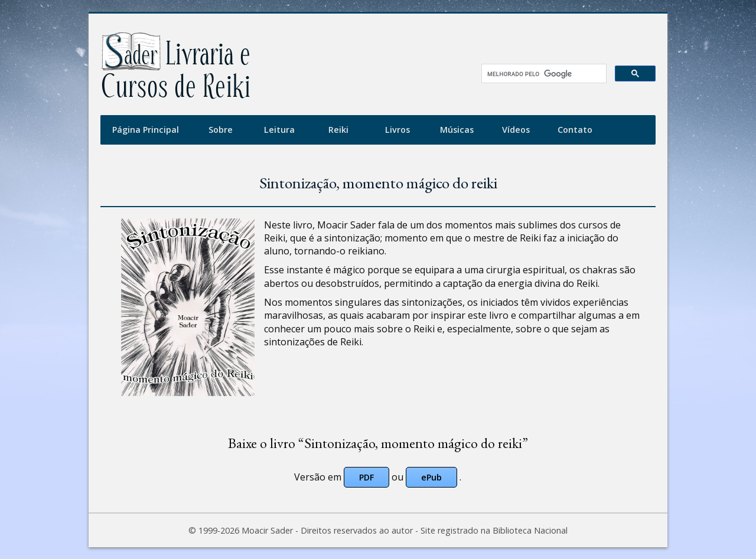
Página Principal (146, 130)
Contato (575, 130)
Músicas (457, 130)
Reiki (338, 130)
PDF (366, 477)
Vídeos (516, 130)
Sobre (221, 130)
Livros (397, 130)
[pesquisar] (540, 74)
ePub (431, 477)
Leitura (279, 130)
